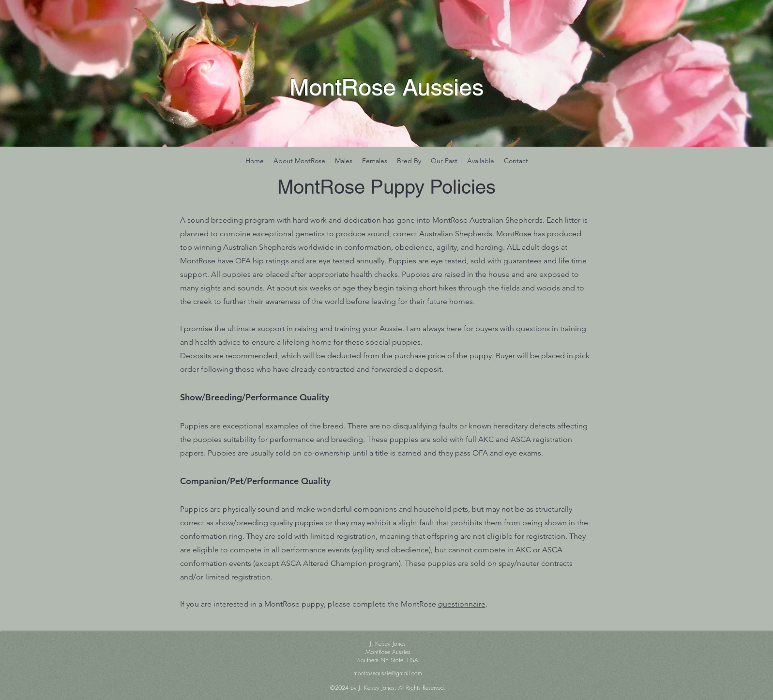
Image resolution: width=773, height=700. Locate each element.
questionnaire (462, 604)
